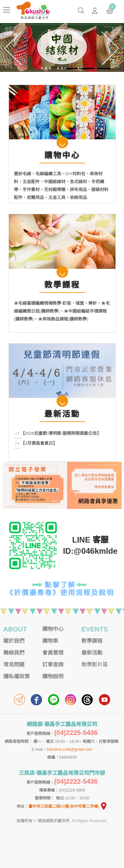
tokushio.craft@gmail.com (69, 749)
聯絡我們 (14, 653)
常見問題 (14, 665)
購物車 (50, 641)
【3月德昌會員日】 (39, 443)
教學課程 (92, 641)
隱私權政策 (17, 676)
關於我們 (14, 641)
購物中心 (53, 629)
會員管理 (53, 653)
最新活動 (92, 653)
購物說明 (53, 676)
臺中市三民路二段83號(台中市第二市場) (68, 806)
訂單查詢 (53, 665)
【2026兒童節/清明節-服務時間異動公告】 (61, 433)
